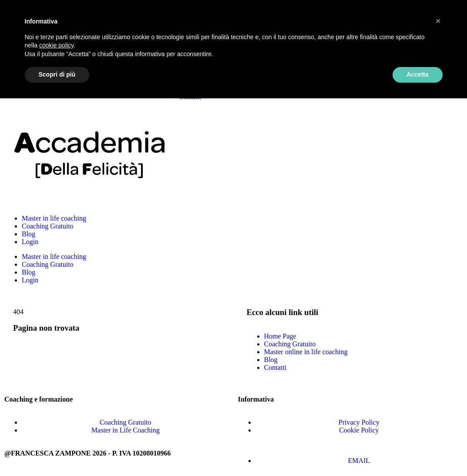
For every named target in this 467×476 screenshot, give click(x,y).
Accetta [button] (418, 74)
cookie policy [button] (56, 45)
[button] (438, 21)
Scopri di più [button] (57, 74)
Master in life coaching (54, 218)
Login (30, 242)
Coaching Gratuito (48, 226)
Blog (29, 234)
